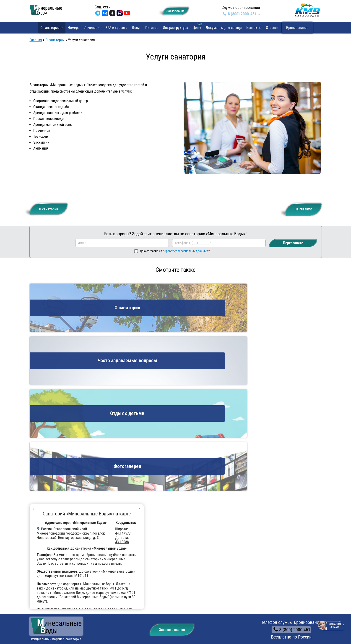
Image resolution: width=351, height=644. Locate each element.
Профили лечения (192, 538)
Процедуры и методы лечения (202, 549)
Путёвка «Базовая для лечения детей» (122, 538)
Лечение (91, 28)
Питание (152, 28)
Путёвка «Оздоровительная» (114, 549)
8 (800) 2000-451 (240, 14)
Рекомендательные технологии (50, 629)
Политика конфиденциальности (50, 624)
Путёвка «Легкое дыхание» (113, 565)
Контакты (254, 28)
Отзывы (272, 28)
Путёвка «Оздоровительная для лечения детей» (129, 544)
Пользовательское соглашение (294, 624)
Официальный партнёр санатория (56, 486)
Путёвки (97, 530)
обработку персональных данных (185, 252)
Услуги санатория (51, 549)
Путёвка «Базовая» (107, 571)
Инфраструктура (175, 28)
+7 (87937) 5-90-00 (260, 537)
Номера (74, 28)
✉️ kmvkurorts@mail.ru (260, 554)
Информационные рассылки (294, 629)
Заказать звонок (169, 475)
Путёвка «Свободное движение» (117, 555)
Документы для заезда (224, 28)
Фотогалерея (47, 555)
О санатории (50, 28)
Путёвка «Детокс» (106, 582)
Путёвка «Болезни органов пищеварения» (125, 577)
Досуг (136, 28)
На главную (300, 208)
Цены (197, 28)
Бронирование (297, 28)
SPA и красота (116, 28)
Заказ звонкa (173, 10)
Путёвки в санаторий (194, 544)
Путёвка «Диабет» (106, 560)
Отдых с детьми (49, 538)
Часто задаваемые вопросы (59, 544)
